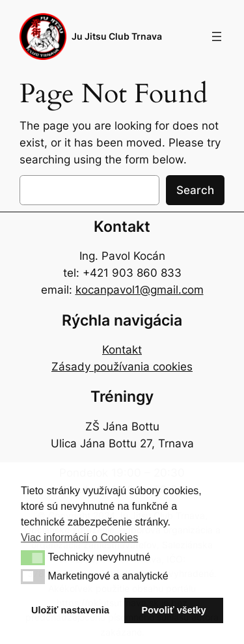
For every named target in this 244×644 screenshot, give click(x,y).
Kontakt (122, 350)
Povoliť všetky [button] (174, 610)
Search (195, 190)
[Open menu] (217, 36)
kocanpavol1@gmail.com (140, 290)
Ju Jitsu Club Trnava (117, 36)
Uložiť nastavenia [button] (70, 610)
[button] (33, 557)
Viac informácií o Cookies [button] (79, 538)
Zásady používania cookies (122, 367)
